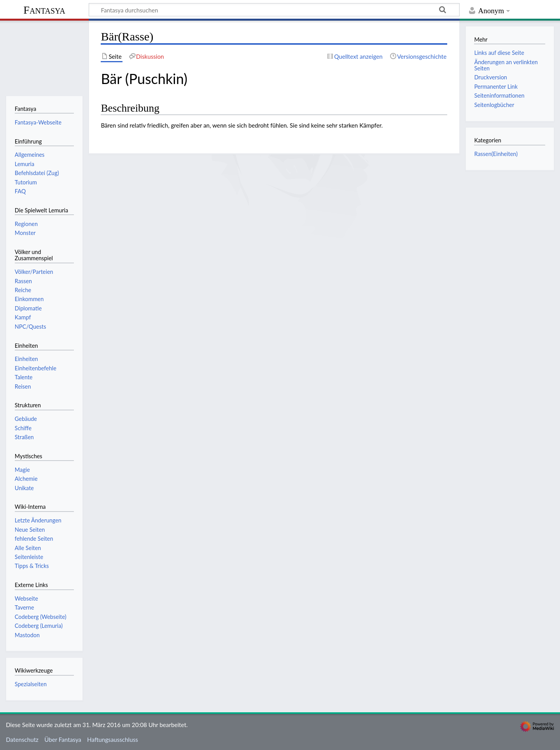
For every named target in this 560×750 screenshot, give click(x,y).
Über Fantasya (63, 739)
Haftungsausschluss (113, 739)
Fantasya (44, 10)
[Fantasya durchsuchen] (274, 10)
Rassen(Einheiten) (496, 154)
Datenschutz (22, 739)
